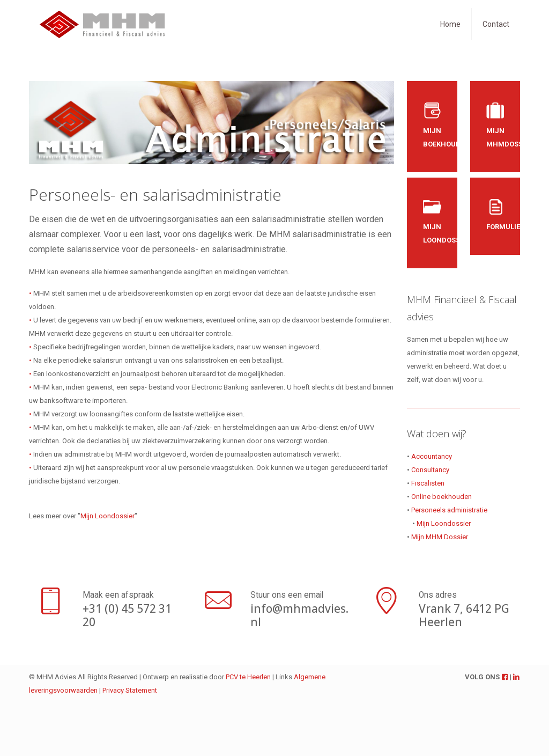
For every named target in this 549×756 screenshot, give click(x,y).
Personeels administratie (449, 510)
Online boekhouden (442, 497)
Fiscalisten (428, 483)
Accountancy (432, 456)
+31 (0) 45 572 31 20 (127, 615)
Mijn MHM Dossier (440, 537)
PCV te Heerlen (248, 677)
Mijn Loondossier (107, 516)
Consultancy (430, 470)
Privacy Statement (130, 690)
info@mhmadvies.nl (299, 615)
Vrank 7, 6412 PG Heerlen (464, 615)
